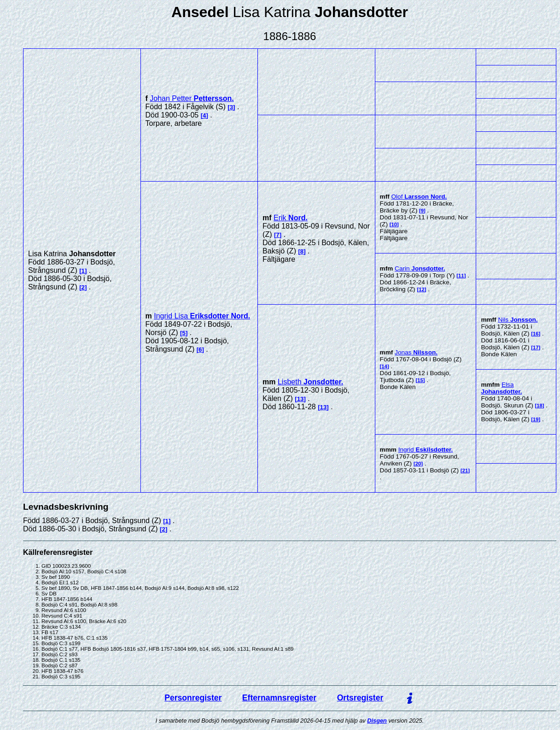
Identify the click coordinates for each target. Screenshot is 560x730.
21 (465, 471)
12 (422, 289)
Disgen (377, 721)
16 (536, 334)
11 (461, 276)
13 (300, 399)
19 (536, 419)
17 (536, 347)
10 (394, 224)
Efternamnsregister (279, 698)
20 (418, 464)
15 (420, 380)
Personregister (193, 698)
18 (540, 406)
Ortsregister (360, 698)
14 (384, 366)
